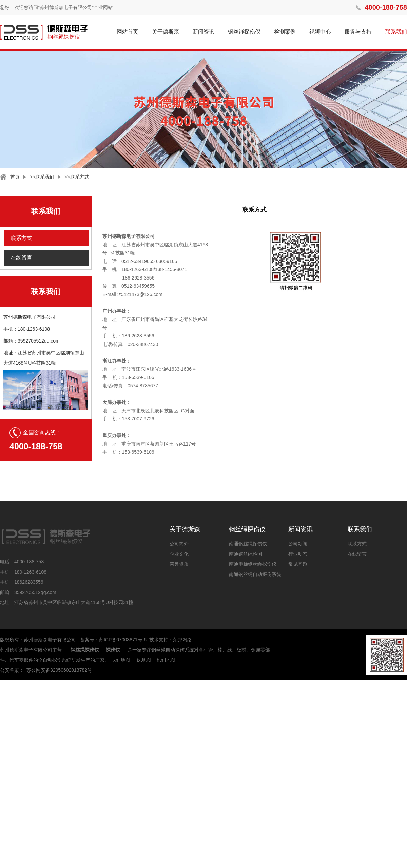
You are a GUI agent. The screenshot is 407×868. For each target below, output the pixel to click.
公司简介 (179, 544)
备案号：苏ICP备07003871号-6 (113, 640)
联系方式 (80, 177)
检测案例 (285, 32)
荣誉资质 (179, 564)
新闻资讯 (203, 32)
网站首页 (128, 32)
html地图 (166, 660)
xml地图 (122, 660)
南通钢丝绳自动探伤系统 (255, 574)
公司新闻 (298, 544)
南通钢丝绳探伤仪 (248, 544)
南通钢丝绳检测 (246, 554)
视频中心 (320, 32)
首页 (15, 177)
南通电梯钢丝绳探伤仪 (253, 564)
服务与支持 (358, 32)
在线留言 (21, 258)
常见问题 (298, 564)
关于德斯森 (166, 32)
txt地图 (144, 660)
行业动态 (298, 554)
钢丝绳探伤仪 (244, 32)
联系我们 (396, 32)
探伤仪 (113, 650)
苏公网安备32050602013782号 (59, 670)
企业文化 (179, 554)
